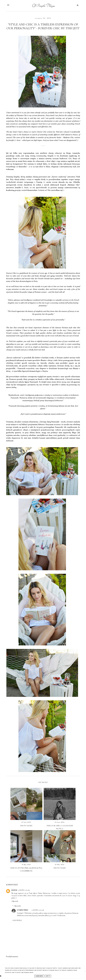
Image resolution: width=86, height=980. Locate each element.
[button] (16, 5)
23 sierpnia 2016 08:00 (24, 890)
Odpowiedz (15, 901)
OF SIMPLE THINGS (23, 910)
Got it (48, 976)
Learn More (39, 976)
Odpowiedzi (17, 906)
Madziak (14, 890)
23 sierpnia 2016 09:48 (38, 910)
